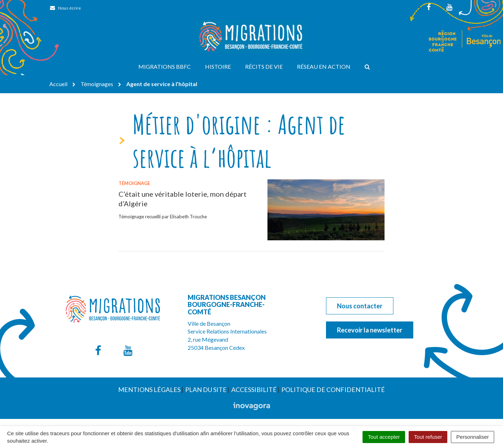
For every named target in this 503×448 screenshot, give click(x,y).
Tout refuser (428, 437)
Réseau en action (324, 66)
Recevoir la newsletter (370, 330)
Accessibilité (254, 390)
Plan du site (206, 390)
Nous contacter (360, 306)
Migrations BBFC (165, 66)
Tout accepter (384, 437)
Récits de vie (264, 66)
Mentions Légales (149, 390)
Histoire (218, 66)
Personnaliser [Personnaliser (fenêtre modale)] (472, 437)
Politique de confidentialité (333, 390)
